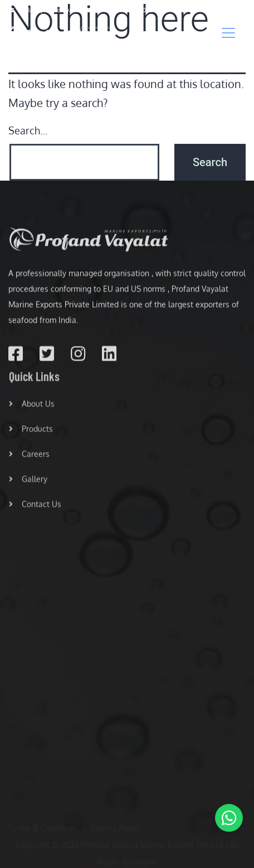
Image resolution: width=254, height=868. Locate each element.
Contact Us (35, 508)
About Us (32, 407)
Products (31, 432)
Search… (28, 130)
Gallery (28, 483)
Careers (29, 457)
